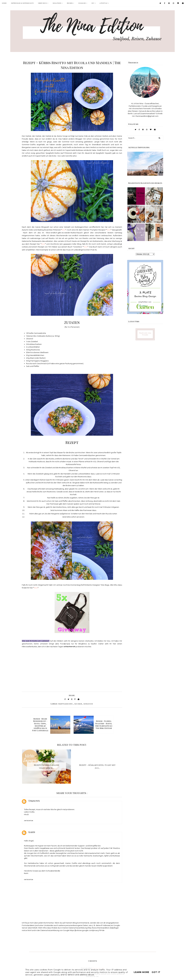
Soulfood (57, 3)
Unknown (34, 801)
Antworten (29, 821)
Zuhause (82, 3)
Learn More (141, 972)
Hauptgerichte (66, 704)
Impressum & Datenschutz (22, 3)
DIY (93, 3)
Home (4, 3)
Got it (156, 972)
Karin (32, 832)
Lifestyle (104, 3)
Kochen (78, 704)
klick (64, 230)
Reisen (70, 3)
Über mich (42, 3)
